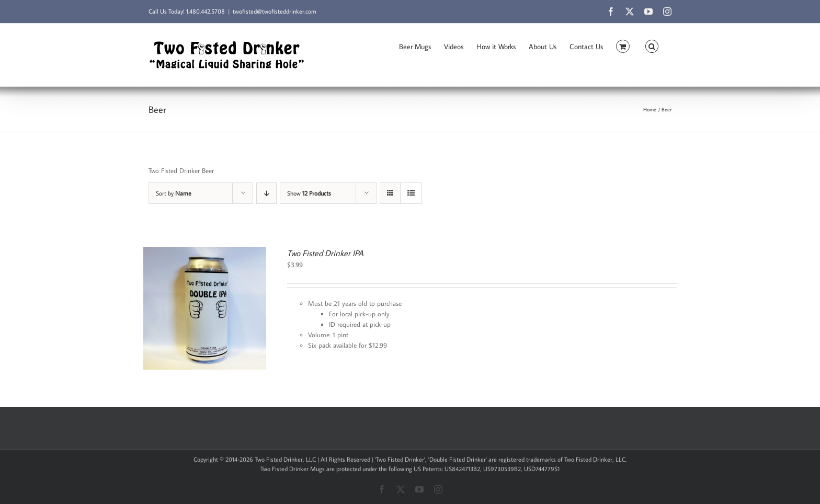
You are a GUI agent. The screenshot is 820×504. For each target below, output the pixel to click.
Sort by (174, 193)
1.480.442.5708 (206, 11)
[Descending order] (266, 193)
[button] (652, 45)
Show (309, 193)
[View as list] (411, 193)
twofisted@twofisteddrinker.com (275, 11)
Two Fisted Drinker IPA (325, 253)
